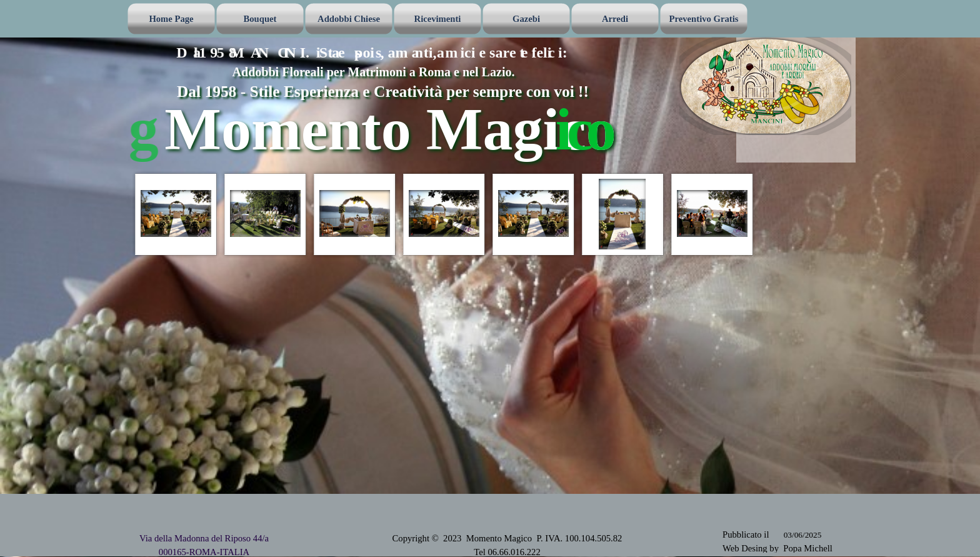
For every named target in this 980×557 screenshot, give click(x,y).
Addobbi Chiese (349, 19)
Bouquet (260, 19)
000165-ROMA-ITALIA (204, 552)
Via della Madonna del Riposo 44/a (204, 538)
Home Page (171, 19)
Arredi (615, 19)
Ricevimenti (438, 19)
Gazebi (526, 19)
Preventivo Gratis (704, 19)
